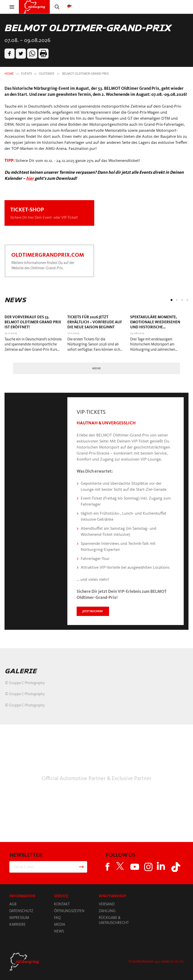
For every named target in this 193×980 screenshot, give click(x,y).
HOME (9, 74)
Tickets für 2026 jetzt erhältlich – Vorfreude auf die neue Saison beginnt (95, 322)
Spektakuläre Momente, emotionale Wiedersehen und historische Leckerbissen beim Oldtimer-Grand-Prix (158, 327)
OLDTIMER (47, 74)
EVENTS (27, 74)
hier (30, 178)
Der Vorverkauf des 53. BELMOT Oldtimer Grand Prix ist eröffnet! (33, 322)
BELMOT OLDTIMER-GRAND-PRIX (85, 74)
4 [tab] (187, 300)
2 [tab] (177, 300)
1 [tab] (172, 300)
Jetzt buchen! (93, 611)
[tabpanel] (34, 335)
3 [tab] (182, 300)
